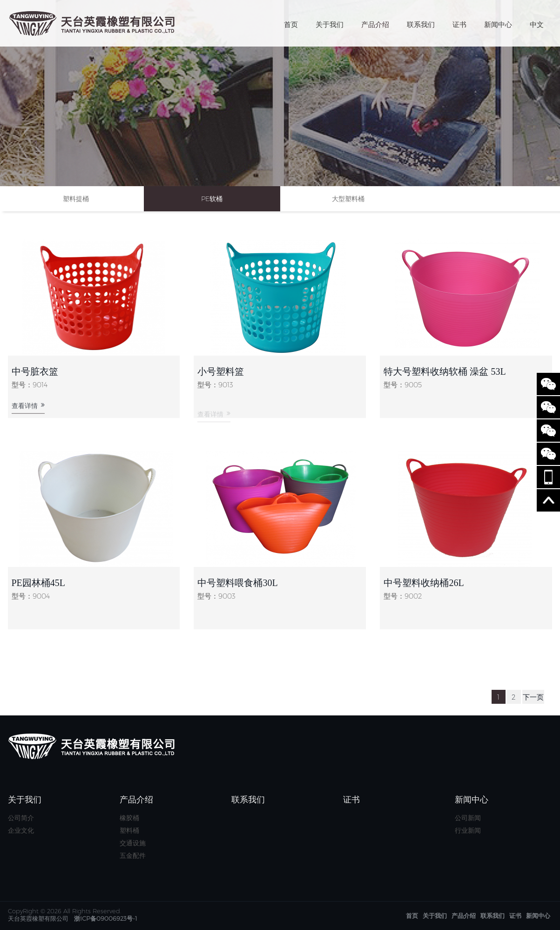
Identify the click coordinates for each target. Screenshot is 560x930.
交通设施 (133, 843)
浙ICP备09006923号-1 (106, 918)
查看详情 (28, 410)
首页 (291, 24)
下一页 (533, 697)
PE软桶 (212, 199)
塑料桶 (129, 830)
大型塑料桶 (348, 199)
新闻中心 (498, 24)
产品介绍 (375, 24)
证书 (459, 24)
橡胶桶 (129, 818)
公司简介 (21, 818)
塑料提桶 (76, 199)
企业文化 (21, 830)
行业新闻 (468, 830)
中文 (537, 24)
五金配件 (133, 856)
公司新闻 (468, 818)
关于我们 (330, 24)
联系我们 (421, 24)
